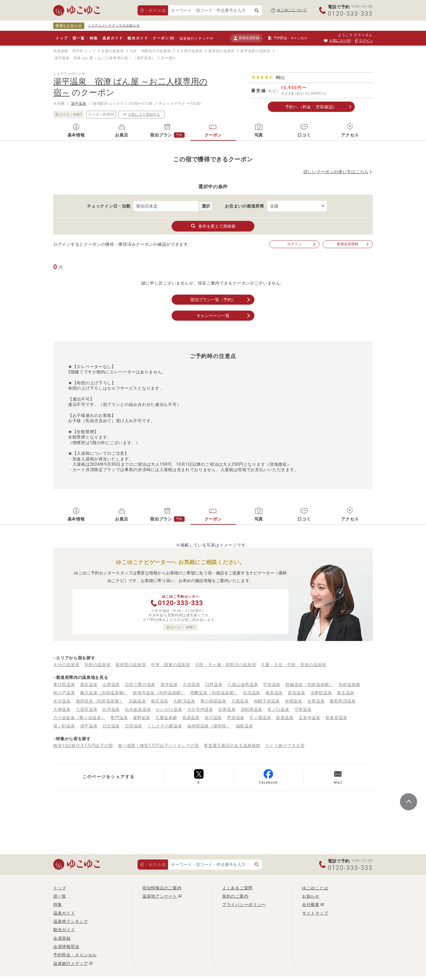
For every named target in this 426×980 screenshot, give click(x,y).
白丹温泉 (111, 709)
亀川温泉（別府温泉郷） (104, 693)
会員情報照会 (66, 947)
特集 (94, 38)
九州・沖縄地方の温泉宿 (150, 51)
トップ (62, 38)
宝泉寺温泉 (309, 718)
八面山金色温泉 (243, 685)
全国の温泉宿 (112, 51)
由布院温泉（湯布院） (209, 726)
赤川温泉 (213, 718)
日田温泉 (134, 726)
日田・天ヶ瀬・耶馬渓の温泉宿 (226, 665)
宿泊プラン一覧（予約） (221, 300)
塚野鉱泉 (142, 718)
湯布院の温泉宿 (221, 51)
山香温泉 (111, 685)
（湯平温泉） (144, 58)
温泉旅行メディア (194, 38)
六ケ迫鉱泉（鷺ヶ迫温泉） (79, 718)
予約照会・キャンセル (75, 955)
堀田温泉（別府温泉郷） (100, 701)
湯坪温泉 (169, 685)
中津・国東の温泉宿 (170, 665)
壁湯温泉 (236, 718)
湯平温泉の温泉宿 (255, 51)
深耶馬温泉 (252, 709)
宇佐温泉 (272, 685)
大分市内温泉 (200, 709)
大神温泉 (62, 709)
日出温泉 (111, 726)
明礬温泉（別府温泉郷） (214, 693)
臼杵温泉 (214, 685)
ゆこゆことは (315, 888)
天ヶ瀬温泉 (260, 718)
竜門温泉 (119, 718)
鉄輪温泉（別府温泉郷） (309, 685)
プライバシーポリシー (244, 905)
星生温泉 (89, 685)
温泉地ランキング (71, 921)
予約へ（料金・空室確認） (311, 107)
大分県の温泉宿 (189, 51)
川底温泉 (240, 701)
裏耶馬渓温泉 (343, 701)
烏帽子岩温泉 (267, 701)
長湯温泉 (191, 718)
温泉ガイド (113, 38)
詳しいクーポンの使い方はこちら (336, 172)
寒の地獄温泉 (213, 701)
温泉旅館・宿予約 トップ (74, 51)
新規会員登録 (246, 38)
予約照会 (288, 38)
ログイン (302, 244)
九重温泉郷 (166, 718)
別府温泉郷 (349, 685)
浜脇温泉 (137, 701)
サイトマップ (315, 913)
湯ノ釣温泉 (64, 726)
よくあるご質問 (237, 888)
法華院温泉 (321, 693)
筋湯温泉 (285, 718)
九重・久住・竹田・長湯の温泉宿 (294, 665)
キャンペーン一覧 (224, 316)
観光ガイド (138, 38)
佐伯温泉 (252, 693)
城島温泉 (245, 726)
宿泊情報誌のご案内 (162, 888)
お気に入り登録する (141, 115)
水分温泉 (62, 701)
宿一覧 (79, 38)
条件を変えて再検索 (213, 226)
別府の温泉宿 (97, 665)
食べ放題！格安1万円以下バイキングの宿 (158, 746)
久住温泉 (192, 685)
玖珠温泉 (227, 709)
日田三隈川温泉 (140, 685)
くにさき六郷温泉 (165, 726)
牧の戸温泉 (64, 693)
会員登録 (62, 938)
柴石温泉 (160, 701)
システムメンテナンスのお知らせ (114, 26)
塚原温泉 (274, 693)
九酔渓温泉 (184, 701)
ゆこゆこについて (292, 10)
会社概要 (311, 905)
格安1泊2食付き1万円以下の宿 (83, 746)
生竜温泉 (316, 701)
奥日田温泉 (64, 685)
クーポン (163, 38)
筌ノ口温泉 (278, 709)
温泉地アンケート (160, 896)
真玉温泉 (346, 693)
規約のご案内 (235, 896)
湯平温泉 (79, 104)
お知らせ (311, 896)
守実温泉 (303, 709)
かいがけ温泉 (169, 709)
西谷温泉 (297, 693)
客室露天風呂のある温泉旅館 (232, 746)
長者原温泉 (336, 718)
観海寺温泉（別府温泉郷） (159, 693)
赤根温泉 (294, 701)
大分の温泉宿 (66, 665)
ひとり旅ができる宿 (285, 746)
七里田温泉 (87, 709)
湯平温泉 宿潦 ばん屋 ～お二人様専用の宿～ (93, 58)
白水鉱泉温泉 (138, 709)
